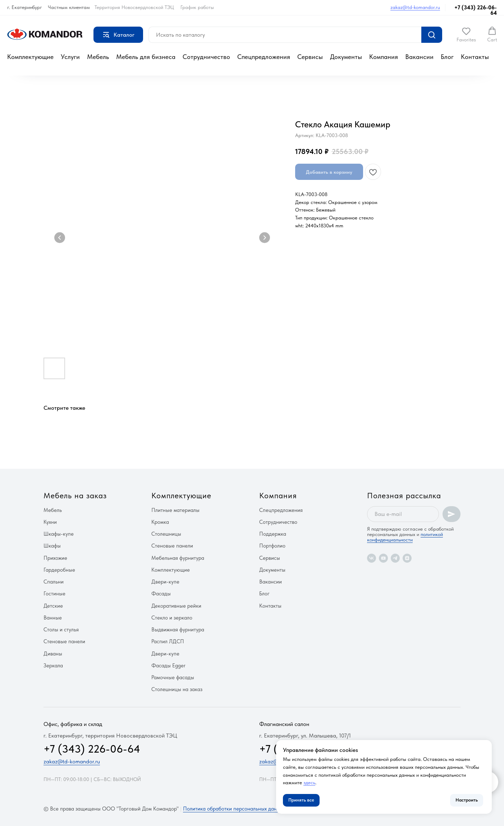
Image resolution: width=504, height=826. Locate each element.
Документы (346, 57)
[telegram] (395, 558)
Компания (384, 57)
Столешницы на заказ (177, 689)
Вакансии (419, 57)
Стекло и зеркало (172, 618)
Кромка (160, 522)
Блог (447, 57)
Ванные (53, 618)
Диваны (53, 654)
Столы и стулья (61, 630)
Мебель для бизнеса (146, 57)
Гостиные (54, 594)
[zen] (407, 558)
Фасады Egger (168, 666)
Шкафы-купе (59, 534)
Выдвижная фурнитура (178, 630)
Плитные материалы (175, 510)
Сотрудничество (206, 57)
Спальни (54, 582)
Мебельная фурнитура (178, 558)
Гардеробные (59, 570)
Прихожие (55, 558)
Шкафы (52, 546)
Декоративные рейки (176, 606)
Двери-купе (165, 582)
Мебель (98, 57)
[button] (466, 35)
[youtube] (383, 558)
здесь (309, 782)
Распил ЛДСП (168, 641)
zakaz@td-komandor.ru (415, 7)
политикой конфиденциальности (405, 537)
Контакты (475, 57)
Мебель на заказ (75, 495)
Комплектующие (30, 57)
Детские (53, 606)
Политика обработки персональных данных (234, 809)
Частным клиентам (69, 7)
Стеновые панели (64, 641)
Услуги (70, 57)
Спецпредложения (264, 57)
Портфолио (272, 546)
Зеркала (53, 666)
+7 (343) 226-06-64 (476, 10)
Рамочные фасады (173, 677)
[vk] (372, 558)
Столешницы (166, 534)
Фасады (161, 594)
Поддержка (273, 534)
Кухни (50, 522)
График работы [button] (197, 7)
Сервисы (310, 57)
